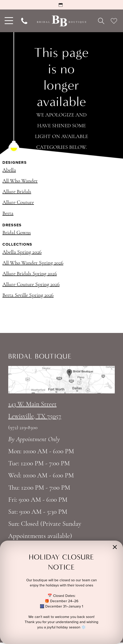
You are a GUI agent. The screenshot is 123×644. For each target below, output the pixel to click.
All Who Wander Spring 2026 (33, 263)
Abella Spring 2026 (22, 252)
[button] (115, 549)
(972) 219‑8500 (23, 428)
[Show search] (101, 21)
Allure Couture (18, 203)
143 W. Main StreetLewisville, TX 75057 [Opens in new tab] (35, 410)
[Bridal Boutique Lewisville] (61, 21)
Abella (9, 170)
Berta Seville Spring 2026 (28, 295)
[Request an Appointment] (61, 5)
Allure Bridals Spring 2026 (30, 274)
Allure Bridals (17, 192)
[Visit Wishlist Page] (114, 21)
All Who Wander (20, 181)
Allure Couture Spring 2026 (31, 285)
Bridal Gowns (17, 233)
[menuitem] (8, 21)
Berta (8, 214)
